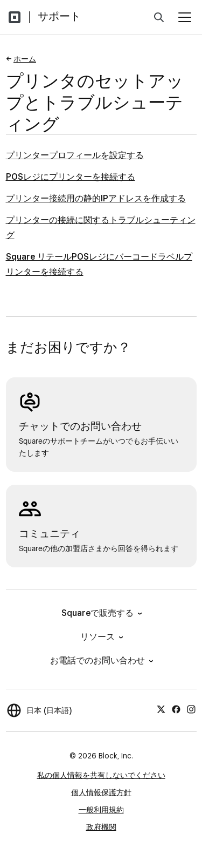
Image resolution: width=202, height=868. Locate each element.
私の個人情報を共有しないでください (101, 775)
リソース (101, 637)
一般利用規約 (101, 810)
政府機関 (101, 827)
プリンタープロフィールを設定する (75, 155)
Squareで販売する (101, 613)
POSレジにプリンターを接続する (71, 177)
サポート (59, 16)
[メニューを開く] (185, 17)
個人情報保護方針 (101, 792)
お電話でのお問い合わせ (101, 660)
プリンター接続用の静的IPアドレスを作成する (96, 198)
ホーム (25, 59)
